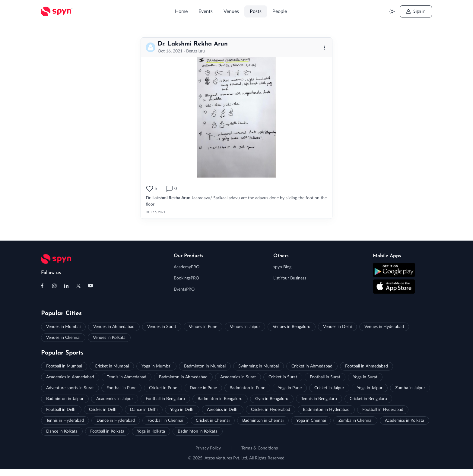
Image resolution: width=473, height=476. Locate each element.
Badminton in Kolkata (198, 431)
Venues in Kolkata (109, 338)
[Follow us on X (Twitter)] (78, 286)
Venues (231, 11)
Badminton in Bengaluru (220, 399)
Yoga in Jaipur (370, 388)
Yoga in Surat (365, 377)
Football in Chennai (165, 421)
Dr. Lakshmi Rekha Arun (193, 44)
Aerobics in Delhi (223, 410)
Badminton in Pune (247, 388)
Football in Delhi (61, 410)
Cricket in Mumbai (112, 366)
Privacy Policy (208, 448)
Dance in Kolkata (62, 431)
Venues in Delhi (337, 327)
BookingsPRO (186, 278)
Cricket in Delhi (103, 410)
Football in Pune (121, 388)
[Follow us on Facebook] (42, 286)
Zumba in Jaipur (410, 388)
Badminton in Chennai (263, 421)
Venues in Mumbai (63, 327)
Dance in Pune (203, 388)
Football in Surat (325, 377)
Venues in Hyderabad (384, 327)
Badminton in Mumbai (205, 366)
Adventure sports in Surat (70, 388)
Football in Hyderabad (383, 410)
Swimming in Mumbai (259, 366)
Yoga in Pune (290, 388)
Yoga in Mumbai (156, 366)
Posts (256, 11)
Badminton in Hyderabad (326, 410)
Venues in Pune (203, 327)
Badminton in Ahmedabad (183, 377)
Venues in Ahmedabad (114, 327)
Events (206, 11)
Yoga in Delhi (182, 410)
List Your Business (290, 278)
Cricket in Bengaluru (368, 399)
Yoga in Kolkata (151, 431)
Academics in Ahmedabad (70, 377)
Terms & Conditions (260, 448)
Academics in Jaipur (115, 399)
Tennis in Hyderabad (65, 421)
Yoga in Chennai (311, 421)
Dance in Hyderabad (116, 421)
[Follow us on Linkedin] (66, 286)
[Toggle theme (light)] (392, 12)
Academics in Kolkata (405, 421)
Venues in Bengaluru (292, 327)
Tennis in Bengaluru (319, 399)
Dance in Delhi (144, 410)
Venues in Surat (162, 327)
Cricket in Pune (163, 388)
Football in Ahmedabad (367, 366)
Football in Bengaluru (165, 399)
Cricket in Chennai (213, 421)
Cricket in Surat (283, 377)
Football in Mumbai (64, 366)
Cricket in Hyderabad (271, 410)
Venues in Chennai (63, 338)
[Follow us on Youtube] (90, 286)
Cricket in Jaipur (329, 388)
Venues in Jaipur (245, 327)
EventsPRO (184, 289)
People (280, 11)
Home (181, 11)
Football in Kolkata (107, 431)
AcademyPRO (187, 267)
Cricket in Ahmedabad (312, 366)
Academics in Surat (238, 377)
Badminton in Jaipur (65, 399)
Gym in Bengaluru (272, 399)
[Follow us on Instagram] (54, 286)
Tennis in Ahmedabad (127, 377)
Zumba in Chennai (355, 421)
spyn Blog (282, 267)
